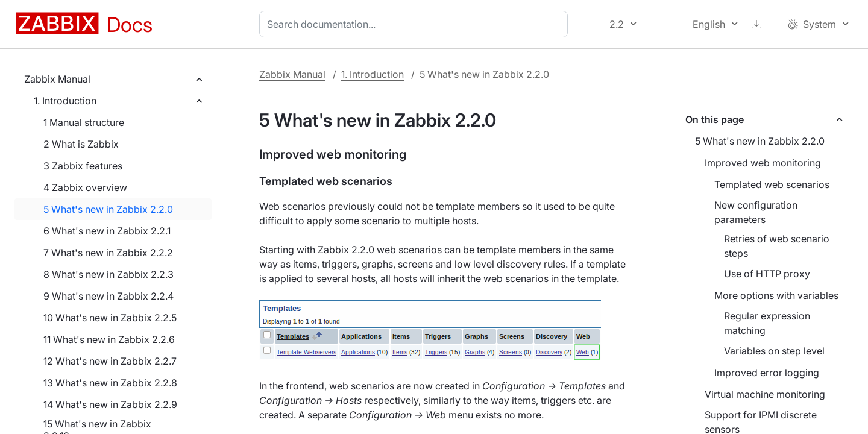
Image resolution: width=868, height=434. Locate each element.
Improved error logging (767, 373)
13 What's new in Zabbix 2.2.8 (110, 383)
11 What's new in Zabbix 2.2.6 (109, 339)
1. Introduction (65, 101)
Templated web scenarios (772, 184)
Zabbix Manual (57, 79)
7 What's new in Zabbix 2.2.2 (108, 253)
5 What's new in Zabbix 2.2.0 (108, 209)
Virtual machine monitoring (765, 394)
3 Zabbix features (83, 166)
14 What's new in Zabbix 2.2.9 (110, 404)
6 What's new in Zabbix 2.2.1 (107, 231)
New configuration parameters (756, 212)
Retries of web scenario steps (777, 246)
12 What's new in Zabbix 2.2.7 (110, 361)
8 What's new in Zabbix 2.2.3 (108, 274)
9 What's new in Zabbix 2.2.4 (108, 296)
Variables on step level (774, 351)
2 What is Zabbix (81, 144)
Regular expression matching (767, 323)
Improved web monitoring (763, 163)
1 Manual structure (84, 122)
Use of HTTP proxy (767, 274)
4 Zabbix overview (85, 187)
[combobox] (416, 24)
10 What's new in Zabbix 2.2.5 (110, 318)
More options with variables (776, 295)
